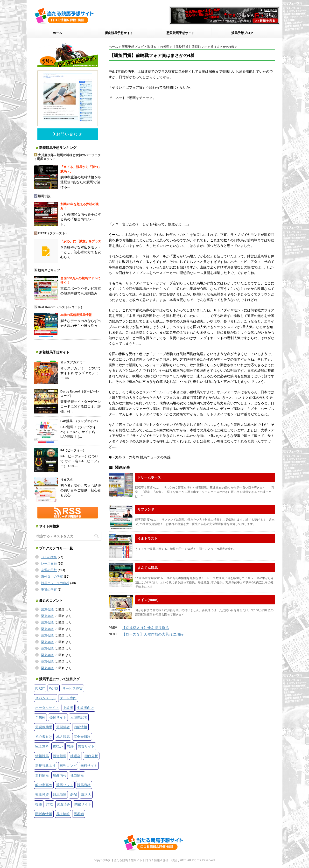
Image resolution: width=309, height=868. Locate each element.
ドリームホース (149, 477)
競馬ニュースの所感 (55, 583)
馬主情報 (63, 814)
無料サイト (89, 766)
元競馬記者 (79, 717)
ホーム (57, 33)
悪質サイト (86, 746)
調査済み (63, 804)
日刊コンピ (68, 766)
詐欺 (49, 804)
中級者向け (85, 708)
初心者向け (44, 737)
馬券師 (79, 814)
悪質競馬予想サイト (180, 33)
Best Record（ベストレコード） (61, 307)
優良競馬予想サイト (119, 33)
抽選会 (75, 756)
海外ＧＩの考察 (52, 577)
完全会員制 (82, 737)
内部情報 (80, 727)
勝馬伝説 (44, 196)
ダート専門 (68, 698)
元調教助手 (44, 727)
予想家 (40, 717)
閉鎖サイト (83, 804)
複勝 (39, 804)
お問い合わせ (68, 134)
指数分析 (91, 756)
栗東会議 (47, 609)
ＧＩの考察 (49, 557)
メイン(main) (148, 600)
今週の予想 (49, 570)
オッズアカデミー (73, 362)
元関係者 (63, 727)
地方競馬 (63, 737)
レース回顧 (49, 563)
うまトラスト (147, 538)
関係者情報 (44, 814)
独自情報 (77, 775)
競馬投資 (42, 794)
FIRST (40, 688)
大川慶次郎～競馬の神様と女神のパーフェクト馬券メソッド (67, 157)
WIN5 (54, 688)
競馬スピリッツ (49, 270)
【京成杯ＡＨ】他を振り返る (145, 628)
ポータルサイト (47, 708)
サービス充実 (72, 688)
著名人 (86, 794)
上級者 (68, 708)
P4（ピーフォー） (73, 450)
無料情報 (42, 775)
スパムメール (45, 698)
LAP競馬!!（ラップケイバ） (80, 421)
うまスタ (67, 479)
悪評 (70, 746)
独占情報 (60, 775)
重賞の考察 (49, 590)
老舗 (74, 794)
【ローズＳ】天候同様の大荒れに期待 (153, 634)
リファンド (146, 509)
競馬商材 (84, 785)
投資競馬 (60, 756)
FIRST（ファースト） (53, 233)
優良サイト (58, 717)
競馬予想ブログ (242, 33)
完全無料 (42, 746)
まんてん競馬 (147, 568)
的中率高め (44, 785)
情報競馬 (42, 756)
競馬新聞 (60, 794)
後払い (58, 746)
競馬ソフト (65, 785)
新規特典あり (45, 766)
